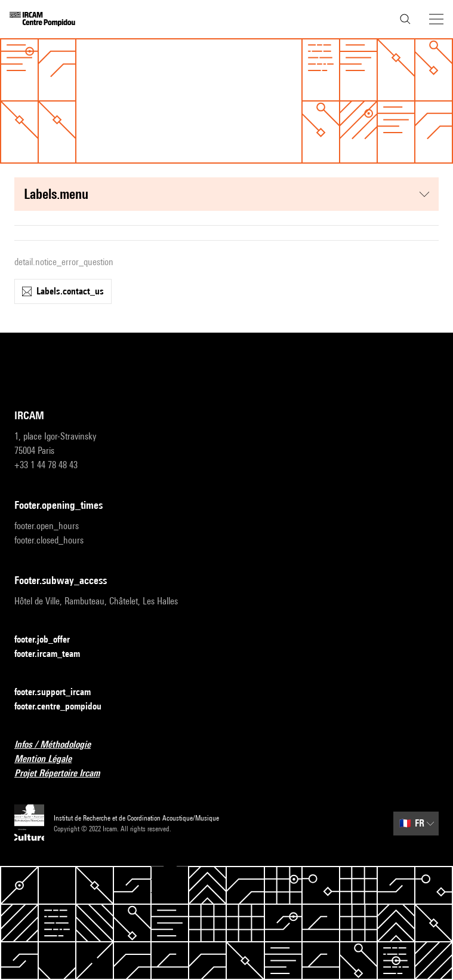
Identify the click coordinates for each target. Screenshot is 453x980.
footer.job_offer (49, 640)
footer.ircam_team (54, 654)
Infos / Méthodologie (60, 745)
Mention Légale (50, 759)
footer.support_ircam (60, 692)
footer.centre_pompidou (65, 707)
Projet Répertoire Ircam (64, 774)
